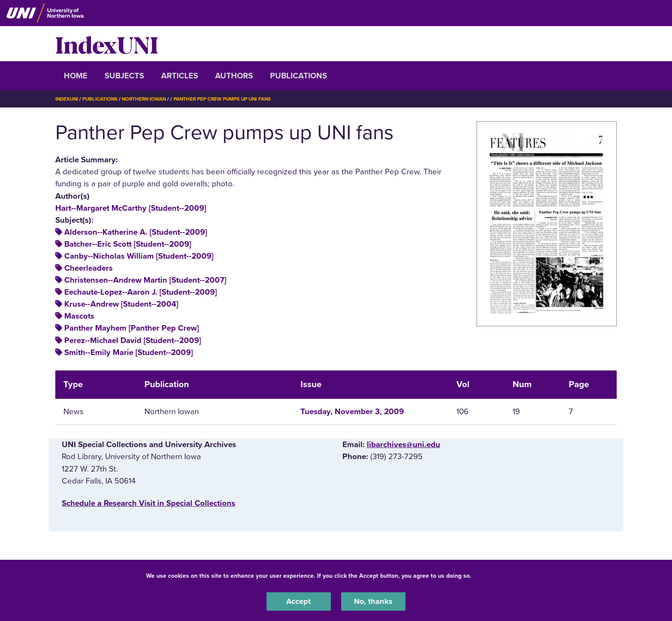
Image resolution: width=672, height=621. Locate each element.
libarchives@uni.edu (403, 445)
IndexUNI (107, 44)
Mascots (79, 316)
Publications (298, 76)
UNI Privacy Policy (500, 575)
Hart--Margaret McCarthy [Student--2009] (131, 208)
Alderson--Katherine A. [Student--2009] (136, 232)
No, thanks (373, 601)
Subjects (124, 76)
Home (76, 76)
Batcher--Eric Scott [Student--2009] (128, 244)
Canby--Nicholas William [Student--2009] (139, 256)
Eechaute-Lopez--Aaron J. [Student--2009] (141, 292)
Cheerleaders (88, 268)
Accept (299, 601)
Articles (180, 76)
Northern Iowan (147, 99)
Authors (234, 76)
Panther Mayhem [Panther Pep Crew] (132, 328)
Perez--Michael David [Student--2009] (133, 340)
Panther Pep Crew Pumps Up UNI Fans (229, 99)
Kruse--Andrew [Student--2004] (121, 304)
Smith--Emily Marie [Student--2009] (129, 352)
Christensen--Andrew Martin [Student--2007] (145, 280)
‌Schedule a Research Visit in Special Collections (148, 503)
